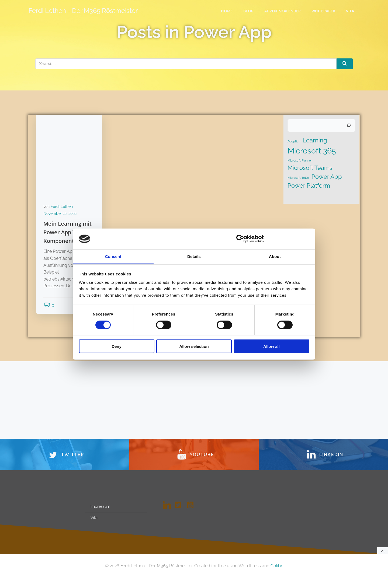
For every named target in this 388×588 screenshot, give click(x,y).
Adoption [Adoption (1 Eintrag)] (294, 142)
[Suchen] (349, 127)
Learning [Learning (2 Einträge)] (315, 141)
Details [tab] (194, 256)
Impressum (101, 515)
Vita (351, 11)
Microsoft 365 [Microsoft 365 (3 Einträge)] (311, 151)
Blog (249, 11)
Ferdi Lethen (63, 208)
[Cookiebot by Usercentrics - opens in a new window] (240, 239)
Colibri (277, 576)
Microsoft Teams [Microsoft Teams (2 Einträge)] (310, 169)
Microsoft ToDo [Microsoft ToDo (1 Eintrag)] (298, 178)
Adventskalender (283, 11)
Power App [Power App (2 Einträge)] (326, 177)
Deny (117, 346)
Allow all (271, 346)
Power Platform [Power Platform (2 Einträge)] (309, 186)
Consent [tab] (113, 256)
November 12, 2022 (61, 215)
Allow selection (194, 346)
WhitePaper (324, 11)
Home (227, 11)
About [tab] (275, 256)
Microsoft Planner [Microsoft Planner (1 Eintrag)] (299, 161)
